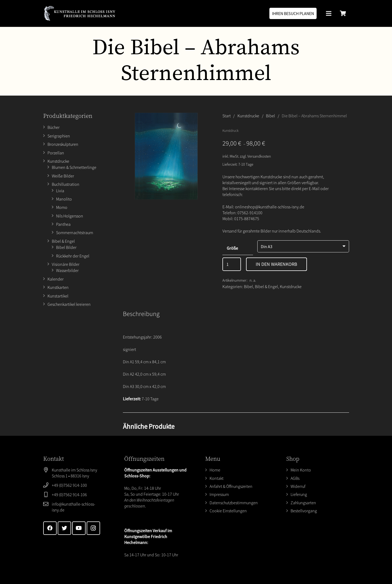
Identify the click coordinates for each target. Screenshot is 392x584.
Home (215, 470)
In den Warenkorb (276, 264)
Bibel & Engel (63, 241)
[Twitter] (64, 528)
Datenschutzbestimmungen (234, 503)
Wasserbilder (67, 270)
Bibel (270, 116)
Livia (60, 191)
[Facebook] (50, 528)
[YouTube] (79, 528)
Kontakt (217, 478)
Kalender (56, 279)
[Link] (80, 13)
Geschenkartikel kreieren (69, 304)
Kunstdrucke (58, 161)
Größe (232, 248)
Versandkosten (259, 156)
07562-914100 (250, 213)
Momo (62, 207)
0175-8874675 (247, 219)
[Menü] (329, 13)
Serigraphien (59, 136)
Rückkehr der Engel (73, 256)
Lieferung (299, 494)
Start (227, 116)
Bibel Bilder (66, 247)
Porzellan (56, 153)
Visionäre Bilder (66, 264)
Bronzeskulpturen (63, 144)
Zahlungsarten (303, 503)
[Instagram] (93, 528)
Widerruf (298, 486)
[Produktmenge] (232, 264)
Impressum (219, 494)
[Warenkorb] (343, 13)
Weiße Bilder (63, 176)
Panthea (63, 224)
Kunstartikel (58, 296)
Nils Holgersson (70, 216)
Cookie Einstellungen (228, 511)
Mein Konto (301, 470)
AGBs (295, 478)
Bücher (54, 127)
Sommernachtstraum (75, 233)
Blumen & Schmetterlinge (74, 167)
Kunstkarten (58, 287)
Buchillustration (66, 184)
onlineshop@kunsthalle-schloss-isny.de (270, 207)
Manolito (64, 199)
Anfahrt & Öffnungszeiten (231, 486)
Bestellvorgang (304, 511)
